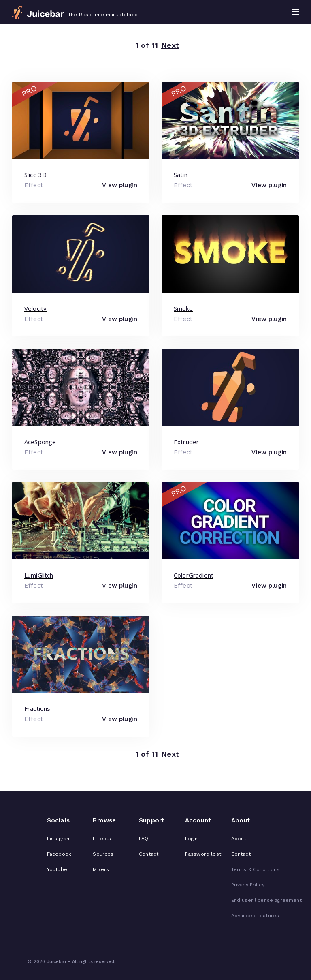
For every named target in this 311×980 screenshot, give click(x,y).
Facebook (59, 854)
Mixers (101, 869)
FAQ (144, 839)
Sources (103, 854)
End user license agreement (266, 900)
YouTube (57, 869)
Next (170, 46)
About (239, 839)
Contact (149, 854)
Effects (102, 839)
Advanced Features (255, 916)
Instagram (59, 839)
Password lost (203, 854)
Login (192, 839)
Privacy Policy (248, 885)
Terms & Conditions (256, 869)
